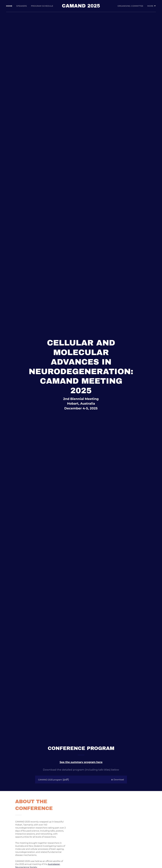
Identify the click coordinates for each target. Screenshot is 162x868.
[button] (152, 6)
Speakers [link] (22, 6)
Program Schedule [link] (42, 6)
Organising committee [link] (130, 6)
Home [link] (9, 6)
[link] (81, 7)
